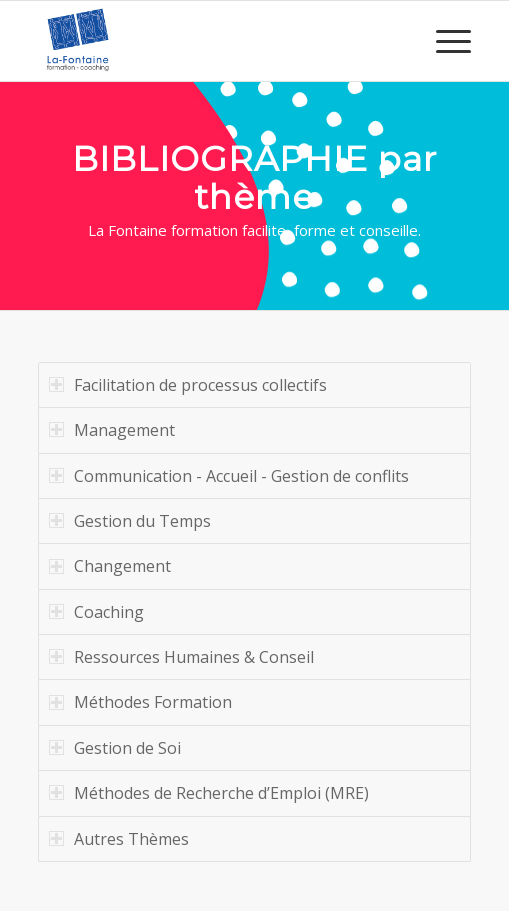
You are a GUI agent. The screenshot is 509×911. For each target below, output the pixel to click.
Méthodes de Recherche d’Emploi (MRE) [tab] (209, 793)
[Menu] (443, 41)
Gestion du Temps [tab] (130, 521)
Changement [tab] (110, 566)
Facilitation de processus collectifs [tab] (188, 385)
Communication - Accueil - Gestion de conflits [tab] (229, 476)
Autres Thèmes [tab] (119, 839)
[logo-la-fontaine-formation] (211, 41)
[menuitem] (443, 41)
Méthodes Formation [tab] (140, 702)
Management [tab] (112, 430)
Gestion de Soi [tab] (115, 748)
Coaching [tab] (96, 612)
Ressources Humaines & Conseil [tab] (181, 657)
